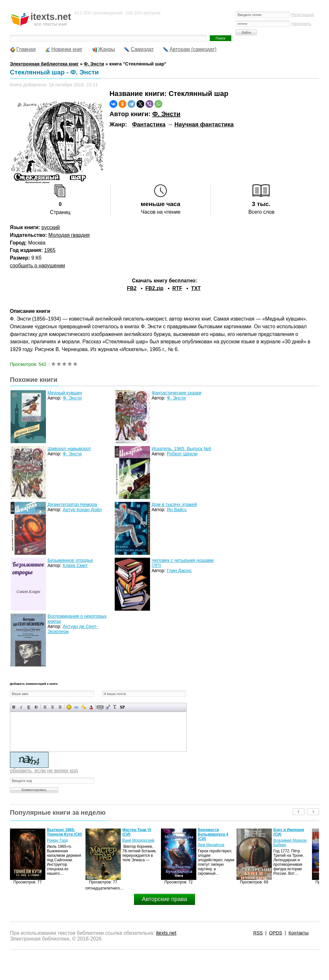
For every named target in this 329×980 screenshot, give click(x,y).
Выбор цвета (91, 707)
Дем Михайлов (211, 845)
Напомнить (301, 24)
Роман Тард (58, 840)
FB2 (132, 288)
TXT (196, 288)
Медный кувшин (65, 393)
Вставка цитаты (107, 707)
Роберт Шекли (182, 454)
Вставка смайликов (69, 707)
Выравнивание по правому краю (60, 707)
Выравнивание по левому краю (45, 707)
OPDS (276, 933)
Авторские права (164, 899)
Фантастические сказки (177, 393)
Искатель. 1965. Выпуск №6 (181, 449)
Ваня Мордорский (138, 840)
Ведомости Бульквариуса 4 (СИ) (213, 834)
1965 (50, 250)
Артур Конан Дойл (82, 510)
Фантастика (149, 125)
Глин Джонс (179, 571)
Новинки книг (67, 49)
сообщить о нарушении (38, 266)
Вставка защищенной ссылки (84, 707)
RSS (258, 933)
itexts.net (166, 933)
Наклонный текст (21, 707)
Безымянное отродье (70, 560)
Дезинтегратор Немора (72, 504)
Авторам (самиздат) (193, 49)
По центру (53, 707)
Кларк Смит (75, 565)
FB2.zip (154, 288)
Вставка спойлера (122, 707)
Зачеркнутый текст (36, 707)
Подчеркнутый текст (29, 707)
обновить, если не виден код (44, 771)
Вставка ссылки (76, 707)
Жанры (107, 49)
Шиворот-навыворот (69, 449)
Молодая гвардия (69, 235)
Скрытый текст (100, 707)
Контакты (298, 933)
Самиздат (142, 49)
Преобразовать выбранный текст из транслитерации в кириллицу (115, 707)
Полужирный (14, 707)
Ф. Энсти (166, 114)
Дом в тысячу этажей (174, 504)
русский (51, 227)
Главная (26, 49)
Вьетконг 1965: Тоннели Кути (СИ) (64, 832)
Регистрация (302, 15)
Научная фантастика (204, 125)
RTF (177, 288)
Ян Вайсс (177, 510)
